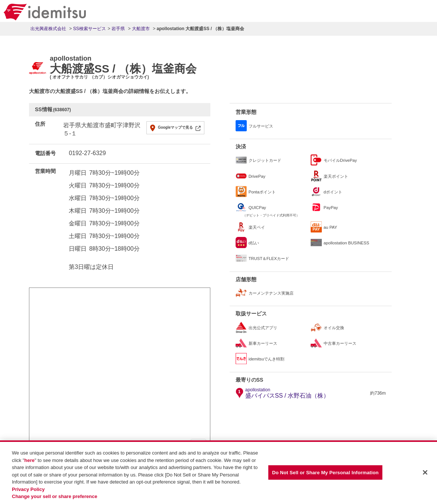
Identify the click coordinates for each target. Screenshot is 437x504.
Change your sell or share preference (55, 496)
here (30, 460)
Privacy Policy (28, 489)
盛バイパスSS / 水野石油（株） (287, 393)
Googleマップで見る (175, 127)
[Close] (425, 472)
